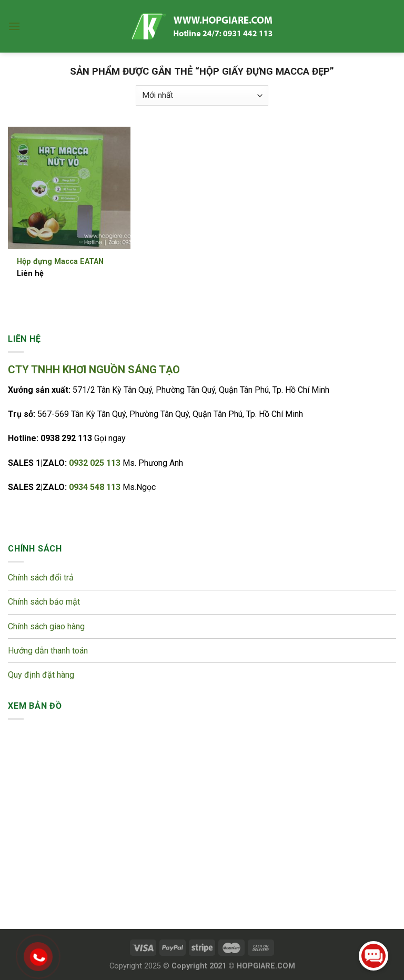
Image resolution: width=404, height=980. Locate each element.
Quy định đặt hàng (41, 675)
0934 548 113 (96, 487)
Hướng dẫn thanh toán (48, 651)
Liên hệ (30, 274)
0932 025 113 (96, 463)
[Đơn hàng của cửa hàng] (202, 95)
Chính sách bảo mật (45, 602)
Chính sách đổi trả (42, 578)
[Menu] (14, 26)
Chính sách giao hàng (46, 626)
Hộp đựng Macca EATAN (60, 262)
